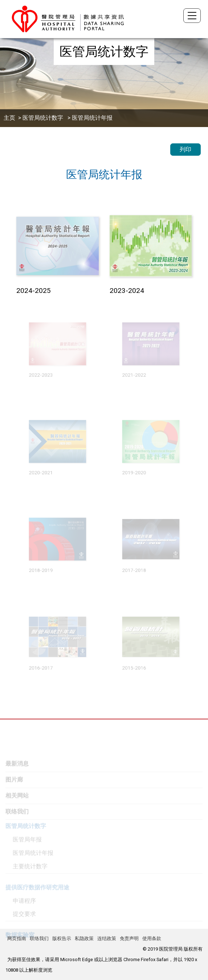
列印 (185, 149)
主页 (9, 118)
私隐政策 (84, 938)
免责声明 (129, 938)
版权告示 (62, 938)
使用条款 (152, 938)
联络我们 (39, 938)
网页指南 (17, 938)
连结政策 (107, 938)
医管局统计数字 (44, 118)
